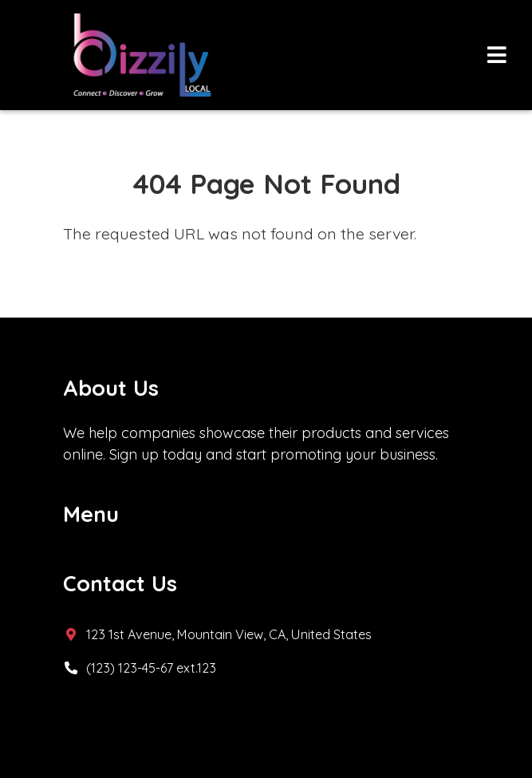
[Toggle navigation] (497, 55)
